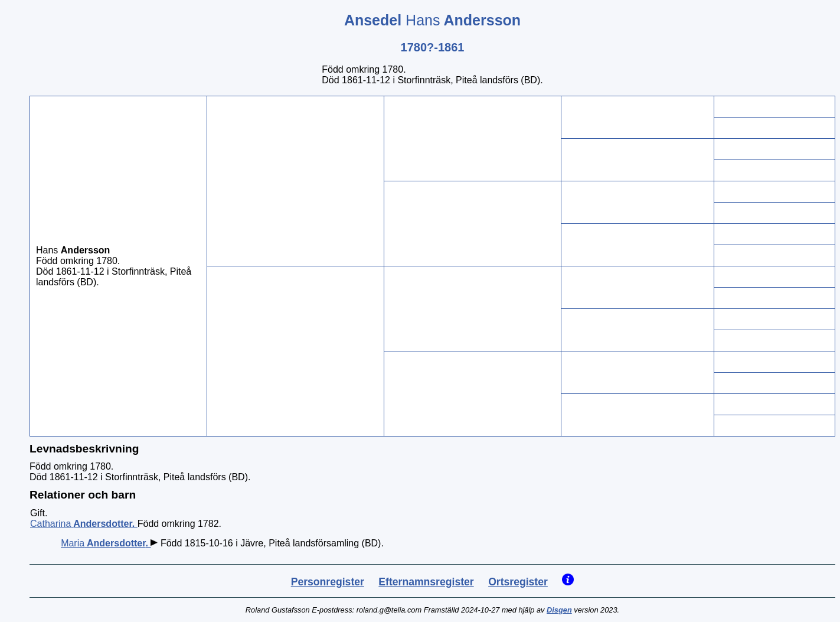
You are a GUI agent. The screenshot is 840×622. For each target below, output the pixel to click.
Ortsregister (518, 582)
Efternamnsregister (426, 582)
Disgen (559, 610)
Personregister (328, 582)
